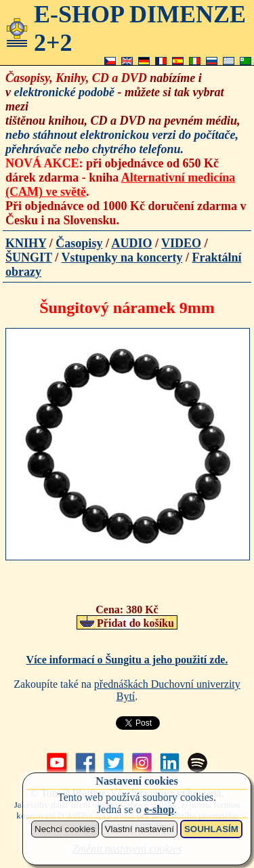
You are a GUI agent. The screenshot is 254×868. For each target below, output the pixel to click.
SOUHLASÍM (211, 829)
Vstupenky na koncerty (122, 257)
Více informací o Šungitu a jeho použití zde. (127, 660)
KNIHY (26, 243)
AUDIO (131, 243)
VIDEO (181, 243)
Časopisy (79, 243)
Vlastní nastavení (140, 829)
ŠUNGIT (29, 257)
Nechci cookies (65, 829)
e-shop (159, 809)
